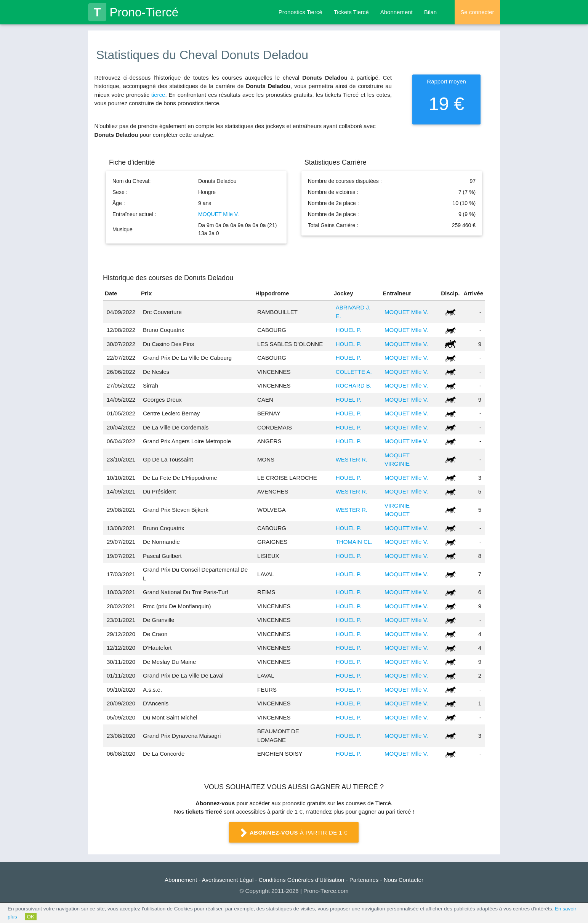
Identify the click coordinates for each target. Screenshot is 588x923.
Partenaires (364, 880)
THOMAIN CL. (354, 542)
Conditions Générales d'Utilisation (302, 880)
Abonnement (397, 12)
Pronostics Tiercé (300, 12)
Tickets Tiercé (351, 12)
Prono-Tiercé (133, 12)
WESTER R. (352, 459)
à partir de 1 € (294, 833)
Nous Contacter (404, 880)
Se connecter (477, 12)
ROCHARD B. (354, 385)
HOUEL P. (349, 330)
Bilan (430, 12)
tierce (158, 95)
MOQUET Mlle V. (219, 214)
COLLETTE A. (354, 372)
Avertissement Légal (228, 880)
